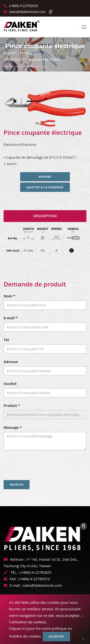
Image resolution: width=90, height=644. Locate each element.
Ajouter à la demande (45, 187)
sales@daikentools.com (42, 585)
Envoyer (17, 485)
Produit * (12, 405)
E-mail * (11, 318)
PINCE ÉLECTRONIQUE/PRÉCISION (32, 59)
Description (45, 216)
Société (10, 384)
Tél (6, 340)
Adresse (11, 362)
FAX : (11, 579)
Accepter (56, 636)
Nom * (9, 296)
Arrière (45, 177)
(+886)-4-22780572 (34, 579)
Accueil (9, 53)
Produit (26, 53)
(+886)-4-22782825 (23, 6)
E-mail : (13, 585)
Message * (13, 427)
